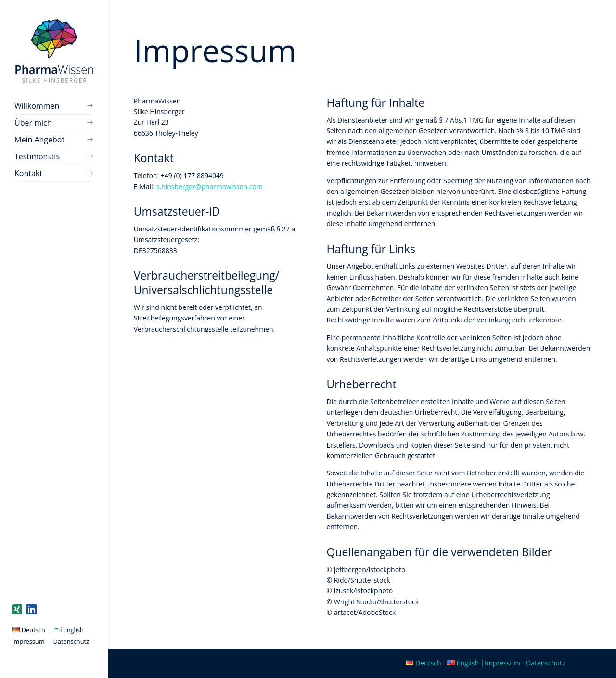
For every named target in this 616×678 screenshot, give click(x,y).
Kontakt (28, 173)
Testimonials (37, 156)
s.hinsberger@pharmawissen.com (210, 186)
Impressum (28, 641)
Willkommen (37, 106)
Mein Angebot (39, 140)
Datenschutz (71, 641)
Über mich (33, 123)
